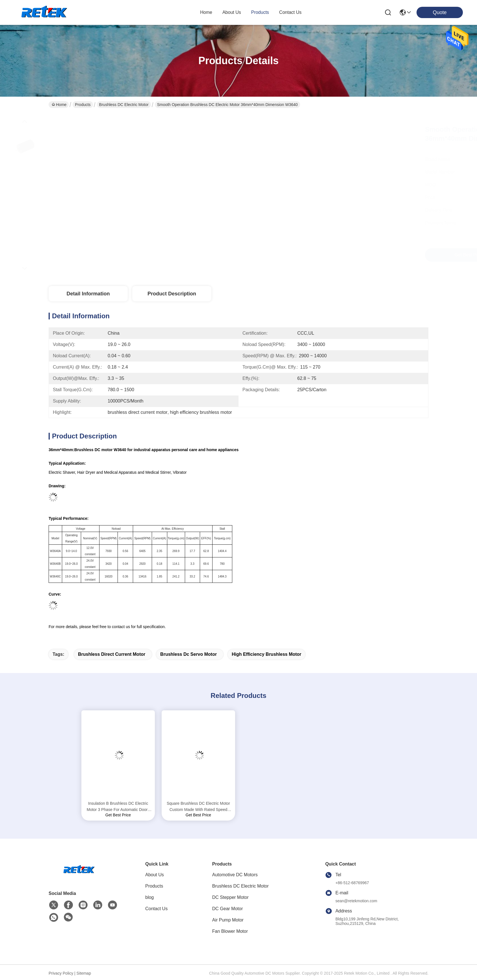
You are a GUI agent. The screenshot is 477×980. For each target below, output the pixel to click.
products (260, 12)
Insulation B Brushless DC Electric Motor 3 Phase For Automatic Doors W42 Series (118, 807)
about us (232, 12)
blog (149, 897)
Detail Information (88, 294)
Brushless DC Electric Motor (124, 105)
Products (83, 105)
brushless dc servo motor (188, 654)
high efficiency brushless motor (266, 654)
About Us (155, 875)
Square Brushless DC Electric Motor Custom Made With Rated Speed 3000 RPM (198, 807)
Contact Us (156, 909)
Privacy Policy (61, 973)
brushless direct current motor (112, 654)
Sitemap (84, 973)
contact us (290, 12)
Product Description (172, 294)
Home (206, 12)
